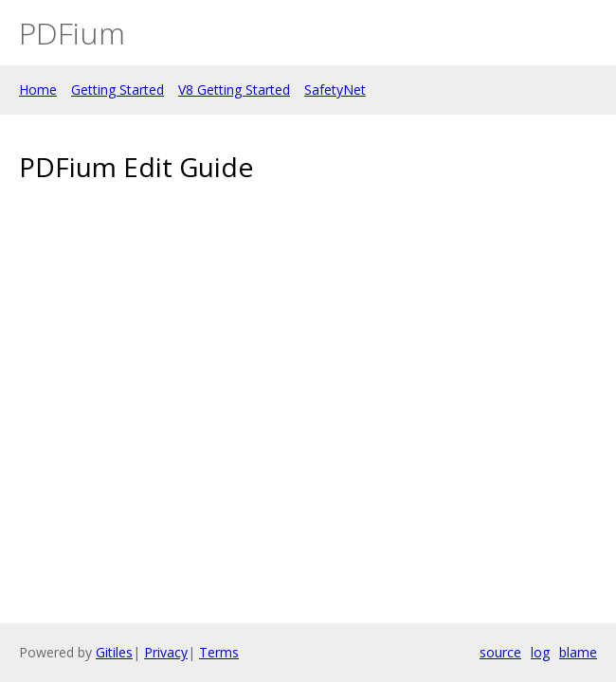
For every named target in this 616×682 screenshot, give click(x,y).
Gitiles (114, 652)
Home (38, 90)
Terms (219, 652)
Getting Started (118, 90)
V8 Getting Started (234, 90)
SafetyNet (335, 90)
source (500, 652)
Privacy (166, 652)
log (540, 652)
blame (578, 652)
